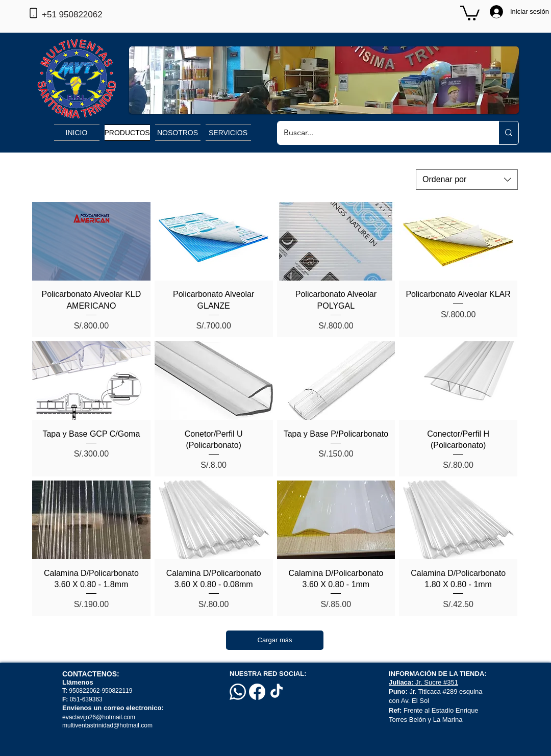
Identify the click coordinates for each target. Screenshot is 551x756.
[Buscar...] (380, 133)
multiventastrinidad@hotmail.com (108, 725)
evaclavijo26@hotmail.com (99, 717)
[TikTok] (277, 692)
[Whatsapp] (238, 692)
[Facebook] (257, 692)
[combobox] (467, 180)
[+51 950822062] (89, 15)
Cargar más (275, 640)
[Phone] (33, 13)
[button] (470, 12)
